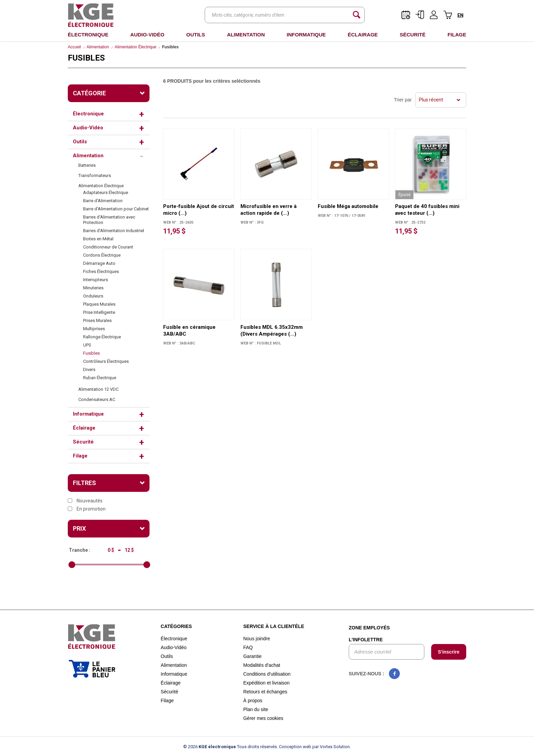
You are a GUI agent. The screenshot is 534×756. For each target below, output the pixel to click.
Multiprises (94, 329)
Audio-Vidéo (147, 35)
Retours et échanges (265, 692)
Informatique (306, 35)
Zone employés (369, 628)
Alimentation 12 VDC (98, 389)
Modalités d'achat (262, 665)
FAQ (248, 647)
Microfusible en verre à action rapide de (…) (269, 210)
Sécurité (413, 35)
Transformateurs (95, 175)
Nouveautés (85, 501)
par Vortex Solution (331, 747)
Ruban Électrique (100, 378)
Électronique (88, 35)
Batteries (87, 165)
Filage (457, 35)
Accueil (74, 47)
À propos (253, 701)
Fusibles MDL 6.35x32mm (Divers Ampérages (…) (272, 331)
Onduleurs (93, 296)
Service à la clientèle (274, 626)
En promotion (87, 509)
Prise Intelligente (99, 312)
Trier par (403, 100)
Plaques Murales (99, 304)
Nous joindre (257, 639)
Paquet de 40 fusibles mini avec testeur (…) (427, 210)
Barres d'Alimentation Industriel (114, 231)
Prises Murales (97, 320)
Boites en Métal (98, 239)
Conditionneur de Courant (108, 247)
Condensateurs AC (97, 399)
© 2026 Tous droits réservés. (231, 747)
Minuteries (93, 288)
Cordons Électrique (102, 255)
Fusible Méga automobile (348, 206)
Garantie (252, 656)
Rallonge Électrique (102, 337)
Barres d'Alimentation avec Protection (109, 220)
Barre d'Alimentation (103, 201)
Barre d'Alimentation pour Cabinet (116, 209)
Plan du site (256, 709)
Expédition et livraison (266, 683)
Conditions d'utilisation (267, 674)
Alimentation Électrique (136, 47)
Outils (196, 35)
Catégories (176, 626)
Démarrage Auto (99, 263)
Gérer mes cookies (263, 718)
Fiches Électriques (101, 271)
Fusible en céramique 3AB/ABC (189, 331)
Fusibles (91, 353)
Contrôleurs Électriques (106, 361)
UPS (87, 345)
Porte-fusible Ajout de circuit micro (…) (199, 210)
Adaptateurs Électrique (106, 192)
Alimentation (246, 35)
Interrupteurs (96, 280)
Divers (89, 369)
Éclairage (363, 35)
